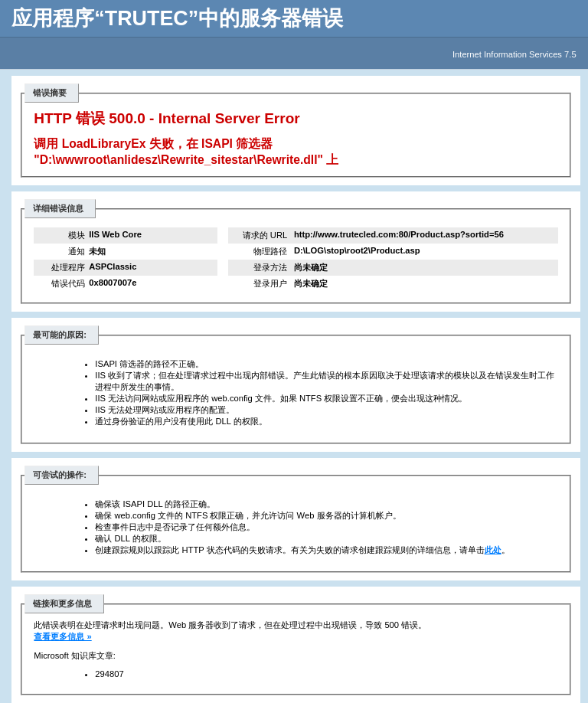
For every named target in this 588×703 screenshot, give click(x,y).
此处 (493, 550)
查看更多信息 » (62, 636)
